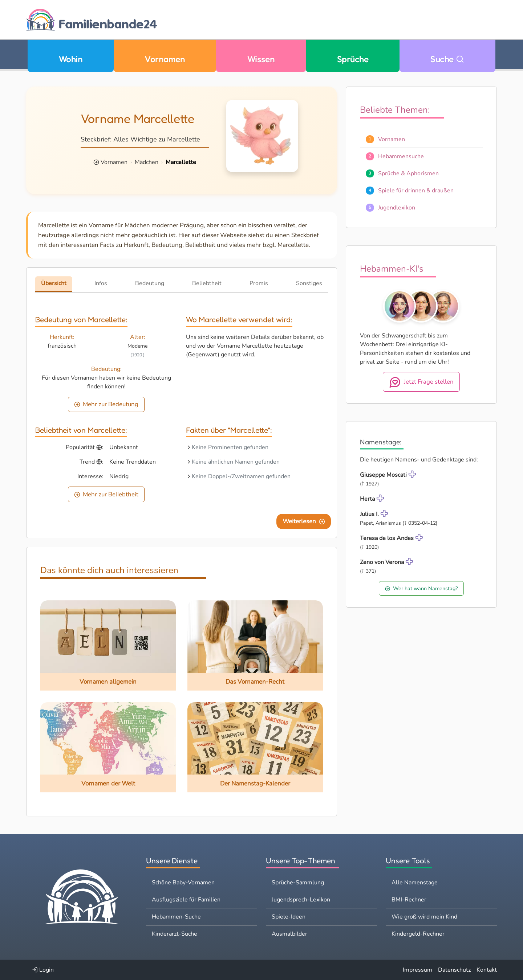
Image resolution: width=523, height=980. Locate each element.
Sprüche (353, 59)
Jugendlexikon (397, 208)
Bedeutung (150, 283)
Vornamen (165, 59)
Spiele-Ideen (289, 917)
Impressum (417, 970)
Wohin (71, 59)
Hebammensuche (401, 156)
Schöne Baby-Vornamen (183, 883)
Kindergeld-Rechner (418, 934)
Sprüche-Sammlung (298, 883)
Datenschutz (454, 970)
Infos (101, 283)
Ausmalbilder (289, 934)
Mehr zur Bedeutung (106, 404)
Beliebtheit (207, 283)
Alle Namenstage (415, 883)
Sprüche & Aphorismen (408, 173)
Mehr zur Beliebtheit (106, 494)
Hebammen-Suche (176, 917)
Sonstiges (309, 283)
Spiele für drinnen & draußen (416, 191)
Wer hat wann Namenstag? (421, 588)
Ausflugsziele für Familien (186, 900)
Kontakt (487, 970)
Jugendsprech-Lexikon (301, 900)
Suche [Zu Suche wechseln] (447, 59)
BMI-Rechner (409, 900)
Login (43, 970)
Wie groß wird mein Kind (424, 917)
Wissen (261, 59)
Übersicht (54, 283)
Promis (259, 283)
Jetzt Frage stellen (421, 382)
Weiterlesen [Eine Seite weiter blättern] (304, 521)
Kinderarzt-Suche (175, 934)
